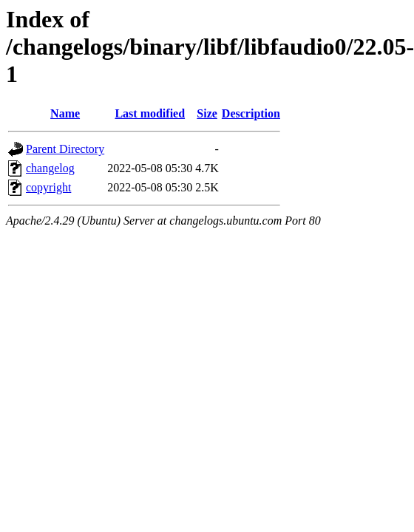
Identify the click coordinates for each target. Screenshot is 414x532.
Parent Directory (65, 149)
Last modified (150, 113)
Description (251, 113)
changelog (50, 168)
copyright (48, 187)
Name (65, 113)
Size (207, 113)
